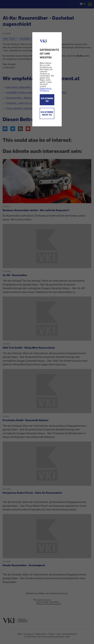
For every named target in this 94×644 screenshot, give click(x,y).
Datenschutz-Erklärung (46, 89)
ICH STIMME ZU (47, 100)
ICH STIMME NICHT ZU (47, 113)
